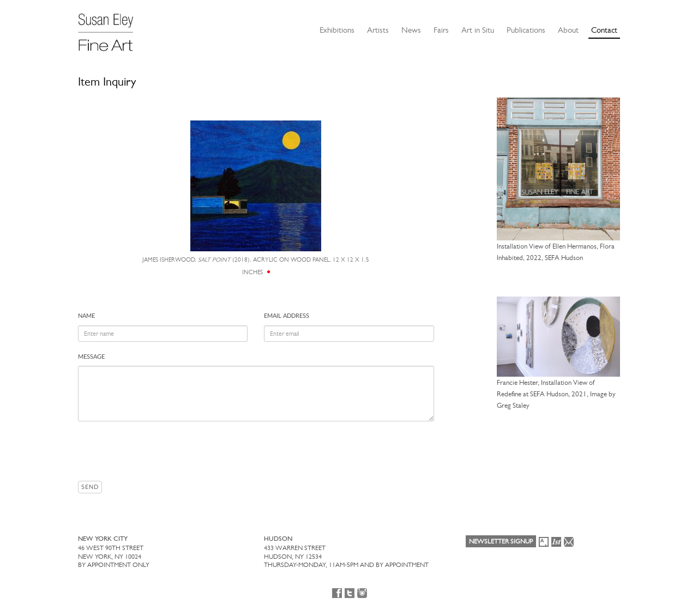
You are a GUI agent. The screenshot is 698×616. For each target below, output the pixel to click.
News (411, 30)
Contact (604, 30)
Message (91, 357)
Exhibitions (337, 30)
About (568, 30)
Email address (287, 316)
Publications (526, 30)
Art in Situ (478, 30)
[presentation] (161, 451)
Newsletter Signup (501, 541)
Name (86, 316)
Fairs (441, 30)
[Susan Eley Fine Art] (111, 28)
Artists (378, 30)
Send (90, 487)
